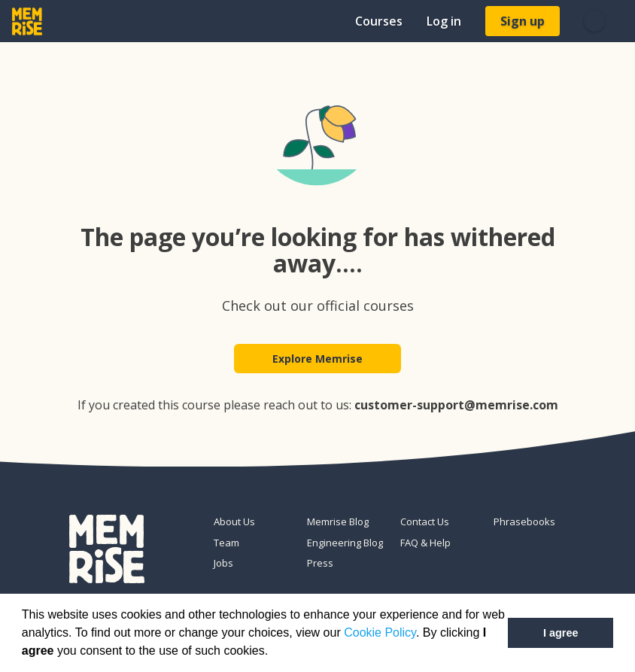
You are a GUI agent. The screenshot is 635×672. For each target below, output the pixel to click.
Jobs (223, 564)
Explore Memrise (317, 359)
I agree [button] (561, 633)
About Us (234, 522)
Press (320, 564)
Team (226, 543)
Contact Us (425, 522)
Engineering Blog (345, 543)
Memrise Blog (338, 522)
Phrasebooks (524, 522)
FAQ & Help (425, 543)
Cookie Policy (380, 632)
